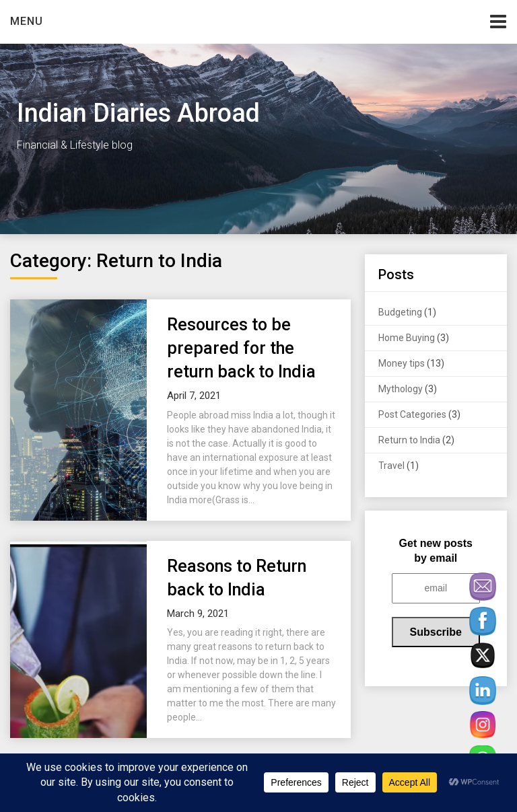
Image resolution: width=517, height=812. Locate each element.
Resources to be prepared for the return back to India (241, 348)
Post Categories (412, 414)
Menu (27, 21)
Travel (391, 466)
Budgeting (400, 312)
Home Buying (407, 338)
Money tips (402, 363)
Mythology (401, 389)
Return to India (409, 440)
